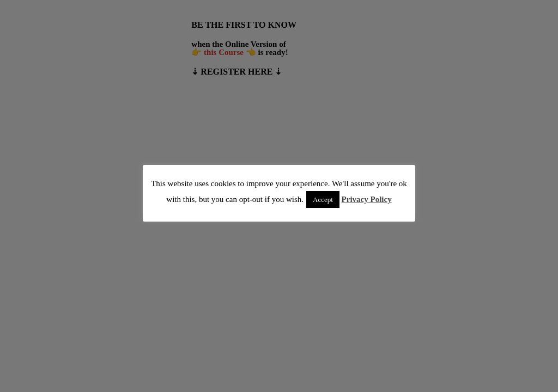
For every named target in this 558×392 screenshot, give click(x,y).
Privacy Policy (367, 199)
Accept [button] (323, 200)
